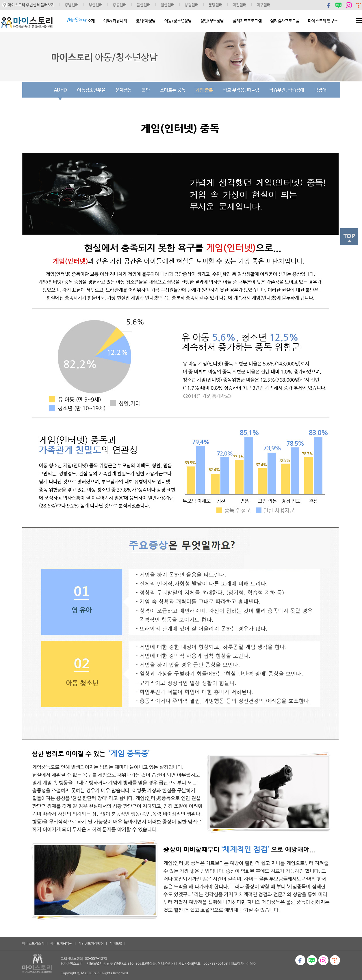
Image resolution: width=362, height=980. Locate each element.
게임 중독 (204, 90)
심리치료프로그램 (247, 21)
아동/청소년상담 (178, 21)
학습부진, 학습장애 (287, 90)
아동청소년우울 (91, 90)
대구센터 (263, 5)
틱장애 (320, 90)
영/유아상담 (145, 21)
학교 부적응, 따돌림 (241, 90)
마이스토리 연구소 (323, 21)
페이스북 (329, 5)
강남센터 (72, 5)
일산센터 (168, 5)
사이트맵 (116, 944)
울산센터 (144, 5)
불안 (146, 90)
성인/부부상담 (212, 21)
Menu (359, 20)
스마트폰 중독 (173, 90)
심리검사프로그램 (285, 21)
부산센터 (96, 5)
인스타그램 (349, 5)
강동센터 (120, 5)
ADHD (61, 90)
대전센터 (240, 5)
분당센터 (216, 5)
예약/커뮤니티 (115, 21)
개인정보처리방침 (91, 944)
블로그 (339, 5)
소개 (81, 20)
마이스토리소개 (33, 944)
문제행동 (124, 90)
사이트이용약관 (61, 944)
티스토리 (335, 960)
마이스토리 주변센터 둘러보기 (31, 5)
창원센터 (192, 5)
